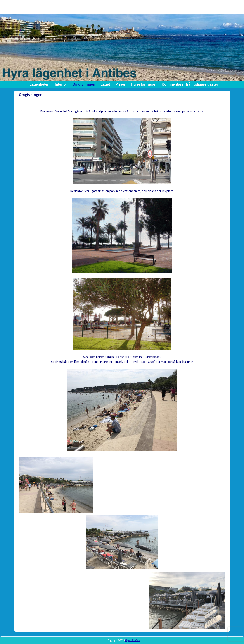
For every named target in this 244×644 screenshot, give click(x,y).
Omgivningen (84, 84)
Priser (120, 84)
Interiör (61, 84)
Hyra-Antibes (133, 640)
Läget (105, 84)
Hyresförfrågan (143, 84)
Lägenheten (39, 84)
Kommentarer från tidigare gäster (190, 84)
